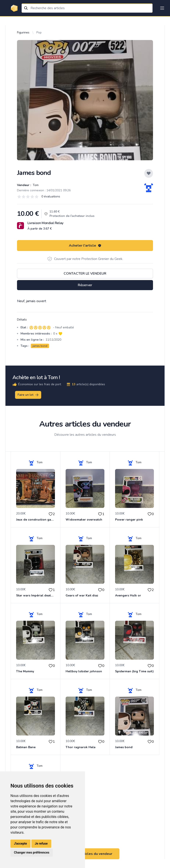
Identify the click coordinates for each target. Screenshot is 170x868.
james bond (40, 346)
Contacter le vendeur (85, 274)
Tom (35, 185)
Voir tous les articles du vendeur (85, 854)
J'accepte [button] (20, 844)
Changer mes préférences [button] (32, 852)
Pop (39, 32)
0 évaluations (51, 196)
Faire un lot (28, 395)
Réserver (85, 285)
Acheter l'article (85, 246)
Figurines (23, 32)
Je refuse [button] (41, 844)
